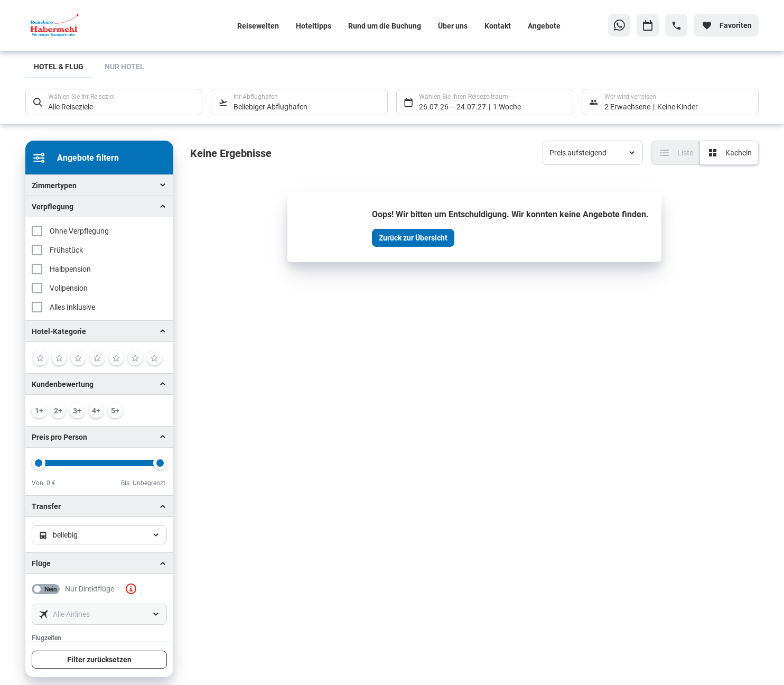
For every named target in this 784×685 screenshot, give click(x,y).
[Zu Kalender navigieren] (648, 25)
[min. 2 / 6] (58, 411)
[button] (99, 331)
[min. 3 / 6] (77, 411)
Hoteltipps (314, 26)
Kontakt (498, 26)
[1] (40, 358)
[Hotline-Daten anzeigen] (676, 25)
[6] (135, 358)
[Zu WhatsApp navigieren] (619, 25)
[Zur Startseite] (95, 25)
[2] (59, 358)
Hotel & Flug (59, 66)
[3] (78, 358)
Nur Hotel (124, 66)
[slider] (39, 463)
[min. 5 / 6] (115, 411)
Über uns (453, 26)
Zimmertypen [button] (54, 185)
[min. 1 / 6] (39, 411)
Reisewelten (258, 26)
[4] (97, 358)
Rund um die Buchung (385, 26)
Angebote (544, 26)
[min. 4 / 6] (96, 411)
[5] (116, 358)
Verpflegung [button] (53, 206)
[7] (154, 358)
